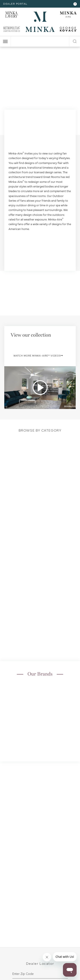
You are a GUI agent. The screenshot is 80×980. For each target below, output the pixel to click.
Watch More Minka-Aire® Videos (38, 356)
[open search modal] (75, 41)
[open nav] (5, 41)
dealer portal (15, 4)
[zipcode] (40, 974)
